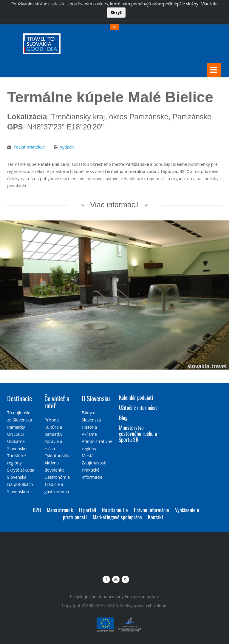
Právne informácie (151, 509)
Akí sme (89, 434)
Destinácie (20, 398)
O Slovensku (96, 398)
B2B (37, 509)
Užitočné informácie (138, 407)
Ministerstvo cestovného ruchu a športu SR (138, 433)
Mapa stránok (60, 509)
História (89, 427)
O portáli (88, 509)
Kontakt (156, 517)
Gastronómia (57, 477)
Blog (123, 417)
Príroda (52, 420)
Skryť (116, 12)
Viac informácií (114, 204)
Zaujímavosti (94, 462)
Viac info (209, 4)
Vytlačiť (67, 147)
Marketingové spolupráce (117, 517)
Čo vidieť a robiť (57, 401)
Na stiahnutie (115, 509)
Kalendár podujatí (136, 397)
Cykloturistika (58, 455)
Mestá (88, 455)
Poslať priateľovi (29, 147)
